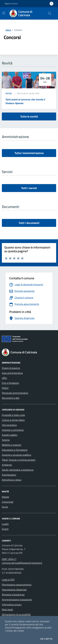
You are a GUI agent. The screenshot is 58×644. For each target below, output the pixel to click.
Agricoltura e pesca (12, 480)
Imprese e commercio (13, 430)
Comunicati (8, 502)
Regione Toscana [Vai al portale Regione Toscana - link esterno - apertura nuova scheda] (11, 4)
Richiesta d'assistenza (13, 595)
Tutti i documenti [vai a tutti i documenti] (29, 223)
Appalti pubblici (10, 435)
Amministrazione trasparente (17, 600)
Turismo (6, 440)
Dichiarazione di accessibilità (16, 614)
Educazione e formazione (15, 450)
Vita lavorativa (9, 425)
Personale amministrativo (15, 393)
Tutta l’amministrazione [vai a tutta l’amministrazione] (29, 153)
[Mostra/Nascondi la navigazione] (4, 13)
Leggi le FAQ (8, 580)
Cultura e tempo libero (13, 420)
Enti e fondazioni (10, 383)
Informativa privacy (12, 604)
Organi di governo (11, 368)
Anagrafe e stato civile (13, 415)
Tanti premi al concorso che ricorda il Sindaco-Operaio (25, 101)
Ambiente (7, 465)
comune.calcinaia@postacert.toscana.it (22, 563)
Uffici (4, 378)
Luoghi (5, 524)
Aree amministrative (12, 373)
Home (8, 30)
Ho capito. (47, 639)
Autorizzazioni (9, 475)
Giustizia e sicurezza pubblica (16, 455)
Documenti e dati (11, 398)
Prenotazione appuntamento (17, 585)
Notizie (9, 94)
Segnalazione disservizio (14, 590)
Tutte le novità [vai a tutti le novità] (29, 116)
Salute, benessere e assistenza (18, 470)
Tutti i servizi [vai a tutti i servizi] (29, 188)
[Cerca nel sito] (50, 13)
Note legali (7, 609)
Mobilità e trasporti (12, 445)
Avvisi (5, 507)
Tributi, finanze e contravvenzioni (19, 460)
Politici (5, 388)
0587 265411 (9, 559)
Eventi (5, 529)
